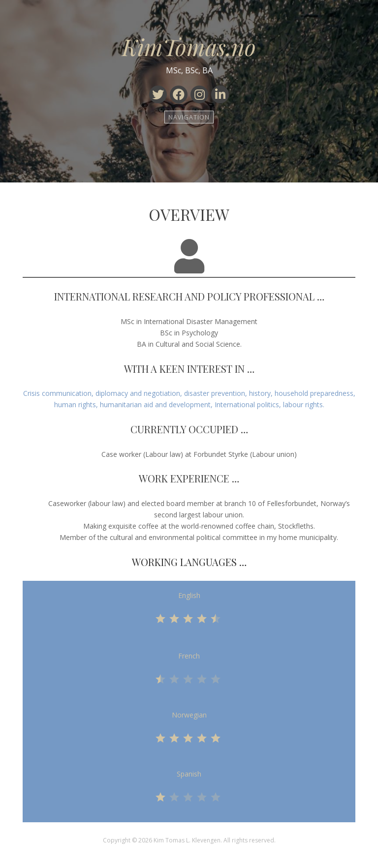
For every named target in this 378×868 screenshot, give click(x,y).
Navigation (189, 117)
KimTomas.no (189, 47)
